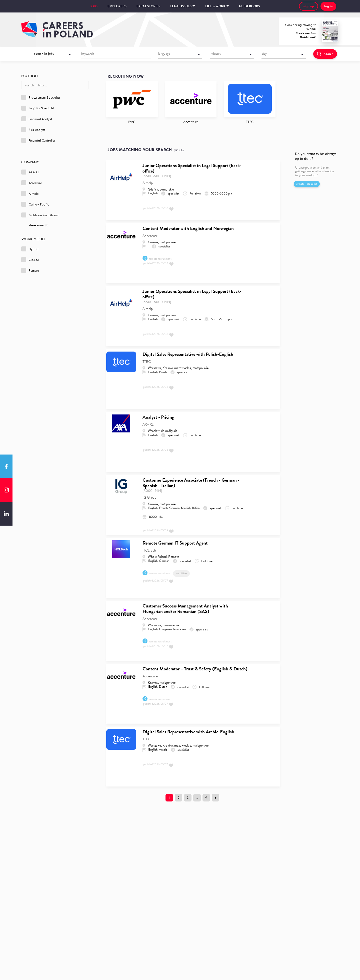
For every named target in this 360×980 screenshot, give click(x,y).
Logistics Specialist (38, 108)
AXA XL (30, 172)
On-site (30, 260)
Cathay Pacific (35, 204)
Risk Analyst (33, 130)
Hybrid (30, 249)
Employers (117, 6)
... (197, 798)
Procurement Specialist (41, 97)
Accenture (32, 183)
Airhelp (30, 194)
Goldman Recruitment (40, 215)
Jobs (94, 6)
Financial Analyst (37, 119)
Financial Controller (38, 140)
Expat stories (148, 6)
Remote (30, 270)
